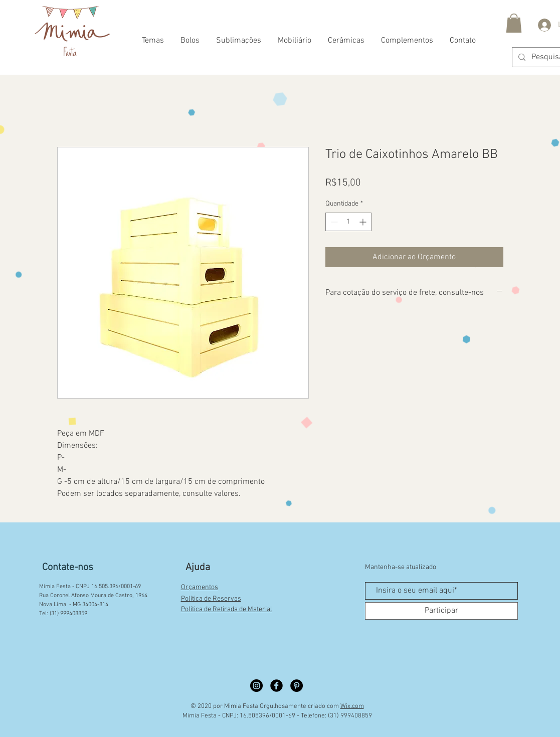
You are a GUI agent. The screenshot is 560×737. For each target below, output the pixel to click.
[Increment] (364, 222)
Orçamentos (200, 587)
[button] (514, 23)
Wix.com (352, 706)
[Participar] (441, 611)
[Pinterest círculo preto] (297, 686)
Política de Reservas (211, 599)
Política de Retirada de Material (227, 609)
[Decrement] (333, 222)
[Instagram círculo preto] (256, 686)
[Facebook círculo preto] (276, 686)
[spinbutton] (348, 222)
